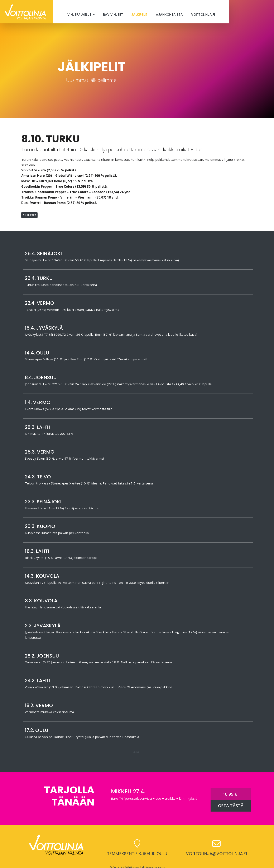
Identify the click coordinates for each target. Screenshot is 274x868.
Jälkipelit (139, 15)
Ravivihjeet (113, 15)
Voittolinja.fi (203, 15)
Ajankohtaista (169, 15)
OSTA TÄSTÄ (231, 806)
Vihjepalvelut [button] (80, 15)
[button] (136, 753)
